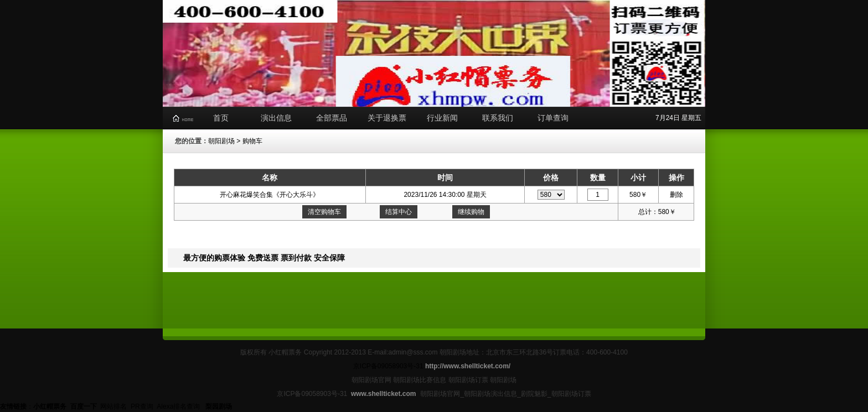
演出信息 (276, 118)
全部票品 (332, 118)
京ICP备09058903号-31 (388, 366)
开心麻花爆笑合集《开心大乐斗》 (270, 195)
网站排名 (113, 406)
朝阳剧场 (221, 141)
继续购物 (471, 212)
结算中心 (399, 212)
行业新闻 (442, 118)
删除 (676, 195)
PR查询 (142, 406)
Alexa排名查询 (179, 406)
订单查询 (553, 118)
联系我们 (498, 118)
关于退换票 (387, 118)
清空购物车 (324, 212)
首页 (221, 118)
